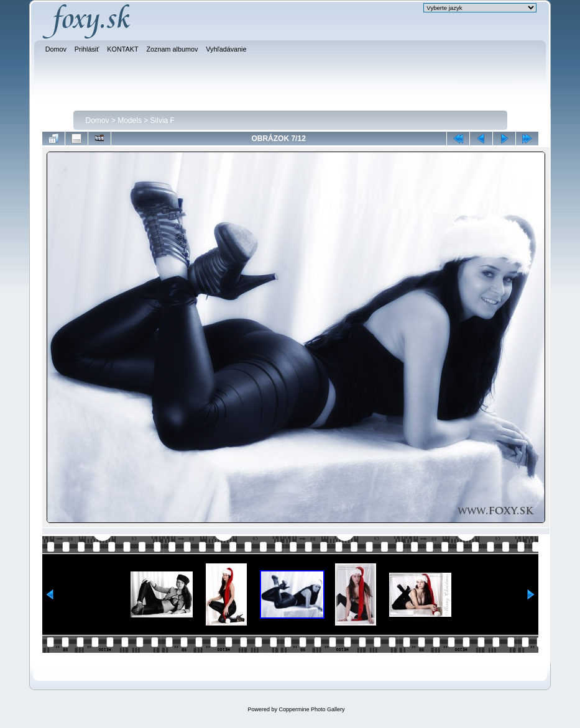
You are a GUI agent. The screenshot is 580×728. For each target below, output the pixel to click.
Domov (98, 121)
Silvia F (163, 121)
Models (130, 121)
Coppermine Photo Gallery (311, 709)
